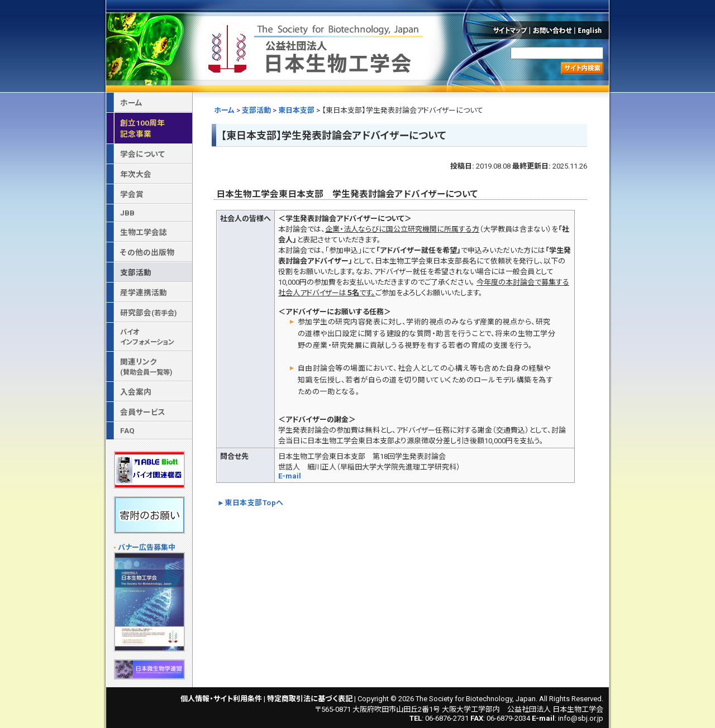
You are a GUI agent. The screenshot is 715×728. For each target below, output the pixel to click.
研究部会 (148, 313)
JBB (127, 213)
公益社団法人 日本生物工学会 (317, 47)
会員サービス (143, 412)
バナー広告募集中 (147, 547)
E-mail (290, 476)
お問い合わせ (553, 30)
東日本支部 (296, 110)
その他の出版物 (147, 252)
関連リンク (146, 367)
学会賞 (132, 194)
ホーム (224, 110)
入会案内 (136, 392)
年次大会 (136, 174)
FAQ (127, 430)
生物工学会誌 (144, 232)
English (593, 30)
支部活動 (256, 110)
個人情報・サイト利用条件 (221, 699)
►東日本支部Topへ (251, 503)
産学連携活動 (144, 293)
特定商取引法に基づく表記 (310, 699)
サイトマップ (509, 30)
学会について (142, 154)
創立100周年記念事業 (142, 128)
